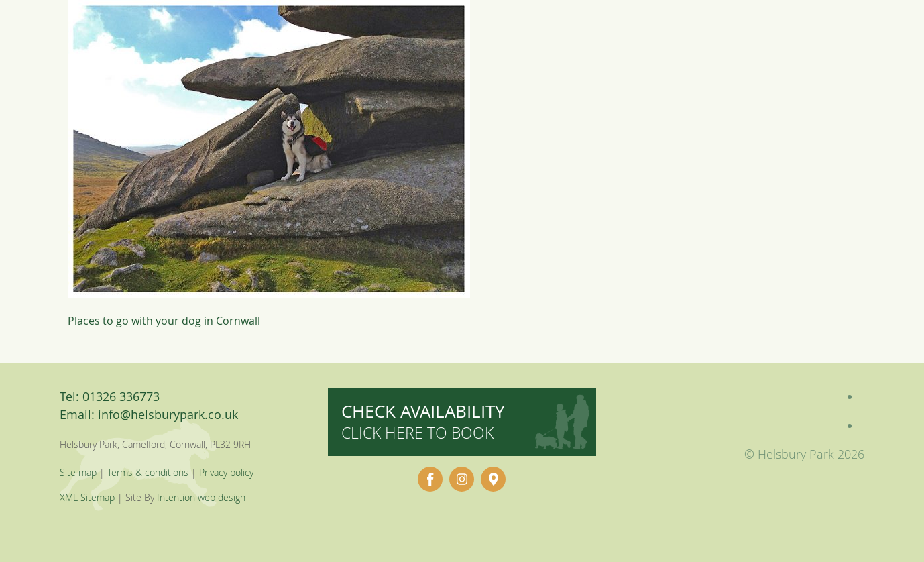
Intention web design (201, 497)
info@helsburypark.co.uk (168, 414)
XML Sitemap (87, 497)
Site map (78, 472)
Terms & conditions (148, 472)
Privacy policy (226, 472)
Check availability (423, 422)
